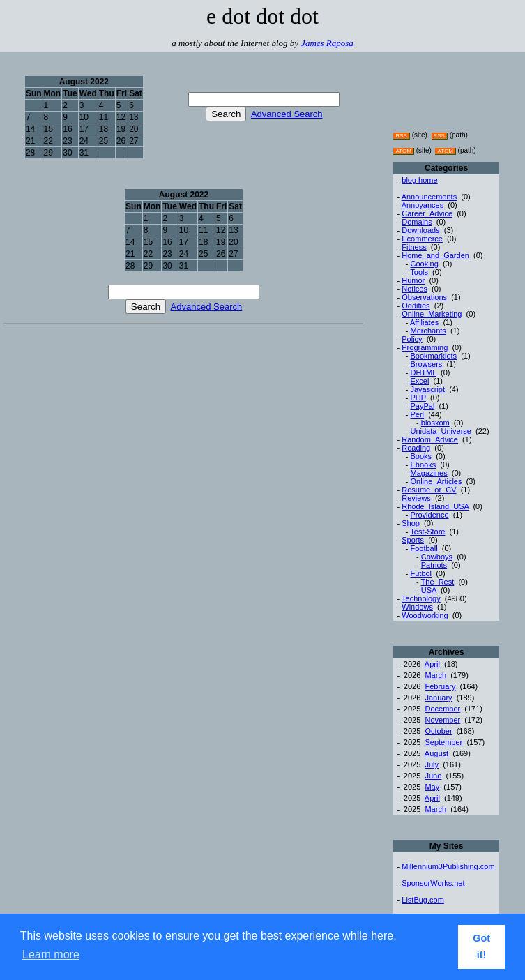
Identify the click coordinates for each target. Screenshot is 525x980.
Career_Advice (427, 213)
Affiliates (424, 322)
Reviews (416, 498)
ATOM (403, 151)
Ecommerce (422, 239)
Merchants (428, 331)
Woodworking (425, 615)
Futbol (421, 573)
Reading (416, 448)
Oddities (416, 306)
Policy (412, 339)
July (432, 764)
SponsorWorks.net (433, 883)
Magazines (428, 473)
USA (429, 590)
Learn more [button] (51, 955)
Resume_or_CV (429, 490)
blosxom (435, 423)
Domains (417, 222)
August (436, 753)
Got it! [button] (481, 947)
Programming (425, 347)
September (443, 742)
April (432, 664)
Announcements (429, 197)
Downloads (420, 230)
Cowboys (437, 557)
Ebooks (423, 465)
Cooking (424, 264)
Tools (419, 272)
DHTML (423, 372)
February (440, 686)
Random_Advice (430, 439)
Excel (419, 381)
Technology (421, 598)
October (438, 731)
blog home (419, 180)
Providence (429, 515)
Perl (417, 414)
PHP (418, 398)
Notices (414, 289)
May (432, 787)
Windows (417, 607)
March (435, 675)
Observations (424, 297)
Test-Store (427, 532)
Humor (413, 280)
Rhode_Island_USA (435, 506)
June (433, 776)
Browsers (426, 364)
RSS (401, 136)
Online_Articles (436, 481)
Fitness (414, 247)
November (442, 720)
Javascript (427, 389)
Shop (411, 523)
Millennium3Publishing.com (448, 866)
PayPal (422, 406)
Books (421, 456)
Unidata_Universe (440, 431)
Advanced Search (287, 114)
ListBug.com (423, 900)
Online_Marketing (432, 314)
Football (424, 548)
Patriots (434, 565)
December (442, 709)
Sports (413, 540)
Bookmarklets (433, 356)
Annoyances (423, 205)
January (438, 698)
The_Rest (438, 582)
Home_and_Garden (435, 255)
